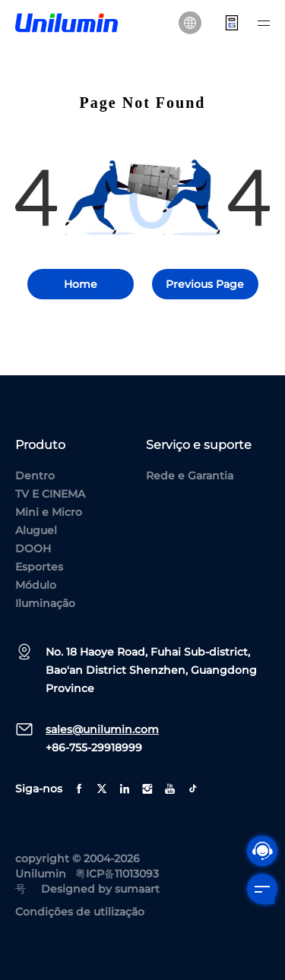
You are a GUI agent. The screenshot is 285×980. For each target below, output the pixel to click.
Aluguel (36, 530)
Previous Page (205, 284)
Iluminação (45, 603)
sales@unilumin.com (102, 729)
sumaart (137, 889)
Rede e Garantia (190, 476)
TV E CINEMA (50, 494)
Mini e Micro (49, 512)
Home (81, 284)
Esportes (39, 567)
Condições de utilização (80, 912)
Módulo (36, 585)
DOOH (33, 548)
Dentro (35, 476)
